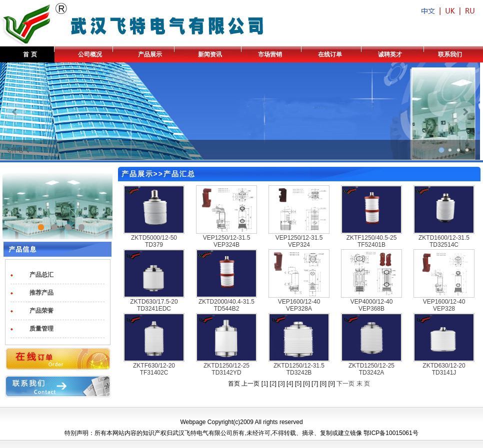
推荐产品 (41, 293)
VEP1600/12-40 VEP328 (444, 305)
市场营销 (270, 54)
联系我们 (450, 54)
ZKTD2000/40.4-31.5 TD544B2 (226, 305)
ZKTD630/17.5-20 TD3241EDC (154, 305)
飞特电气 (17, 150)
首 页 (30, 54)
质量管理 (41, 329)
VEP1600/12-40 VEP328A (299, 305)
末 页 (363, 384)
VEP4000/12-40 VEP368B (372, 305)
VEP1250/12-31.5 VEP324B (227, 241)
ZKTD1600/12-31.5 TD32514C (444, 241)
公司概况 (90, 54)
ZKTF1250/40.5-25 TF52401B (372, 241)
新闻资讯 (210, 54)
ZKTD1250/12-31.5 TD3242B (299, 369)
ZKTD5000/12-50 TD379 (154, 241)
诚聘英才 (390, 54)
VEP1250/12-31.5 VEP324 (299, 241)
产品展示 (150, 54)
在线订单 (330, 54)
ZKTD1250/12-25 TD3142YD (226, 369)
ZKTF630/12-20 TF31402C (154, 369)
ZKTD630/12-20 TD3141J (444, 369)
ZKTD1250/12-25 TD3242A (371, 369)
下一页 (345, 384)
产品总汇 (41, 275)
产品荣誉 (41, 311)
